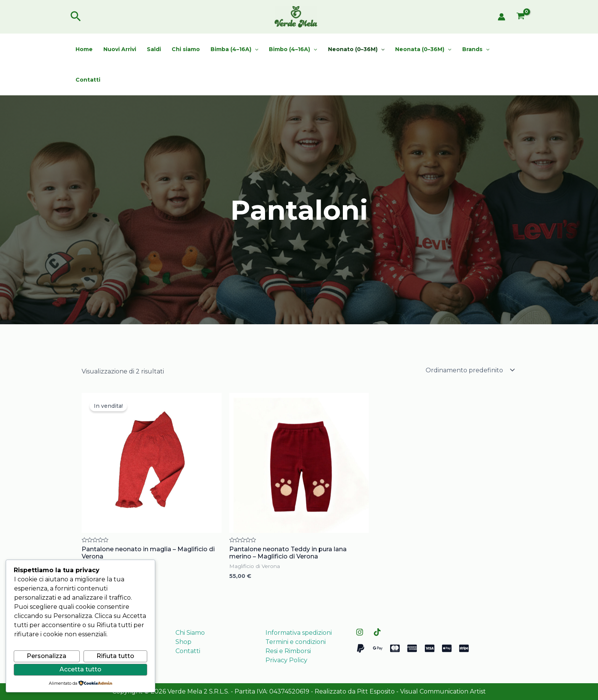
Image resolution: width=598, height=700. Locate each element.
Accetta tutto (80, 669)
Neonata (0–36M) (423, 49)
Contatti (88, 80)
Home (84, 49)
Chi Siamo (190, 633)
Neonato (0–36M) (356, 49)
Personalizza (47, 656)
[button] (76, 17)
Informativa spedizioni (299, 633)
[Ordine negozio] (469, 370)
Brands (476, 49)
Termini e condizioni (296, 642)
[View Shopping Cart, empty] (520, 17)
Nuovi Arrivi (120, 49)
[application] (255, 49)
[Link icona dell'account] (502, 17)
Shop (183, 642)
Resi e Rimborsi (288, 651)
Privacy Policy (286, 660)
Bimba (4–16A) (234, 49)
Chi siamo (186, 49)
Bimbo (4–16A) (293, 49)
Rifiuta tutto (115, 656)
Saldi (154, 49)
